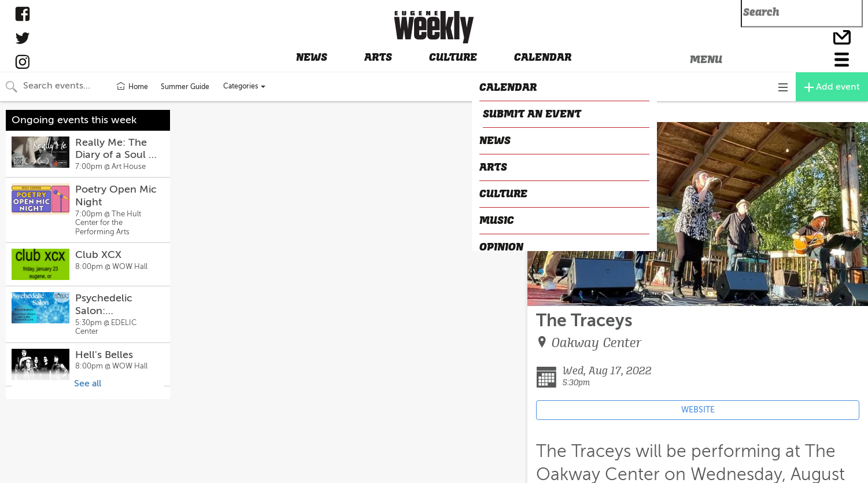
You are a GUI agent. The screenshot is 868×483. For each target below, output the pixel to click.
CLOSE (545, 112)
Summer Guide (185, 87)
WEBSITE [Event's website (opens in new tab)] (698, 410)
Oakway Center (597, 343)
